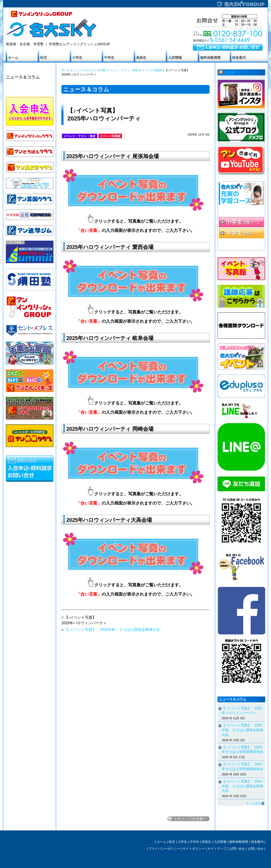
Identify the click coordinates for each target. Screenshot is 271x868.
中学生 (109, 58)
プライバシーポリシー (164, 849)
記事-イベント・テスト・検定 (119, 70)
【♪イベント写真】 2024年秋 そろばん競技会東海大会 (242, 786)
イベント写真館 (152, 70)
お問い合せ (237, 849)
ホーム (13, 58)
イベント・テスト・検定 (80, 136)
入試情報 (175, 58)
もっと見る (253, 803)
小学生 (77, 58)
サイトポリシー (194, 849)
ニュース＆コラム (23, 77)
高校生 (141, 58)
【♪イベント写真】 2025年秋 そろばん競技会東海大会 (112, 629)
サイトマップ (217, 849)
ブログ (229, 73)
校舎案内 (239, 58)
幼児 (43, 58)
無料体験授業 (210, 58)
